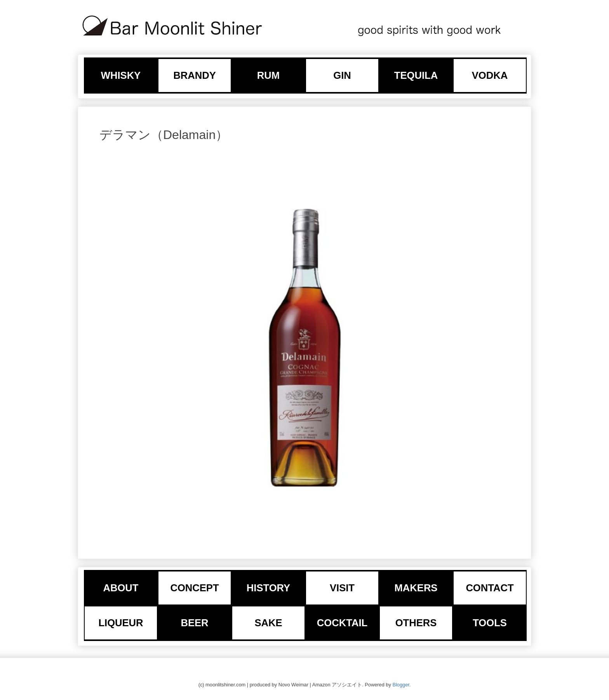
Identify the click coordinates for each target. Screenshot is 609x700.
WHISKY (121, 75)
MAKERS (416, 588)
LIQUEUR (121, 623)
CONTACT (490, 588)
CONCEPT (194, 588)
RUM (268, 75)
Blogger (401, 685)
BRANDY (195, 75)
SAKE (268, 623)
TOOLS (490, 623)
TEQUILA (416, 75)
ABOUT (121, 588)
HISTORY (268, 588)
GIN (342, 75)
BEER (194, 623)
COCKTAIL (342, 623)
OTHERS (416, 623)
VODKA (490, 75)
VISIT (342, 588)
